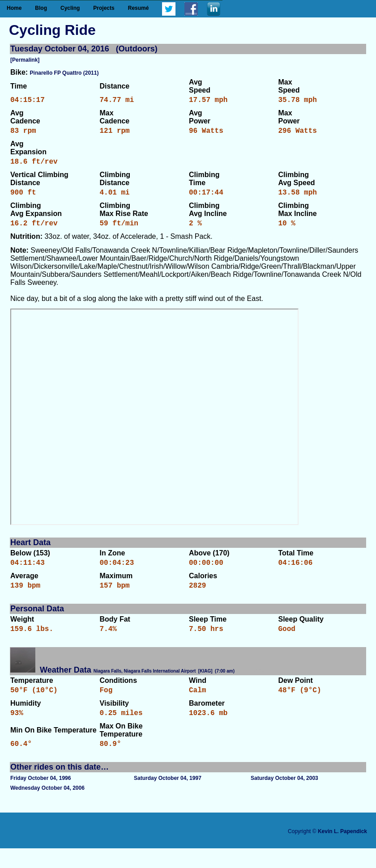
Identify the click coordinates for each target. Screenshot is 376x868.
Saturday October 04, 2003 (284, 798)
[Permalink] (25, 60)
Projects (104, 8)
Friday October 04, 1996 (41, 798)
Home (14, 8)
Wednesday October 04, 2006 (47, 808)
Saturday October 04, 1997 (168, 798)
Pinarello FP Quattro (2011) (64, 73)
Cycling (70, 8)
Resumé (139, 8)
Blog (41, 8)
